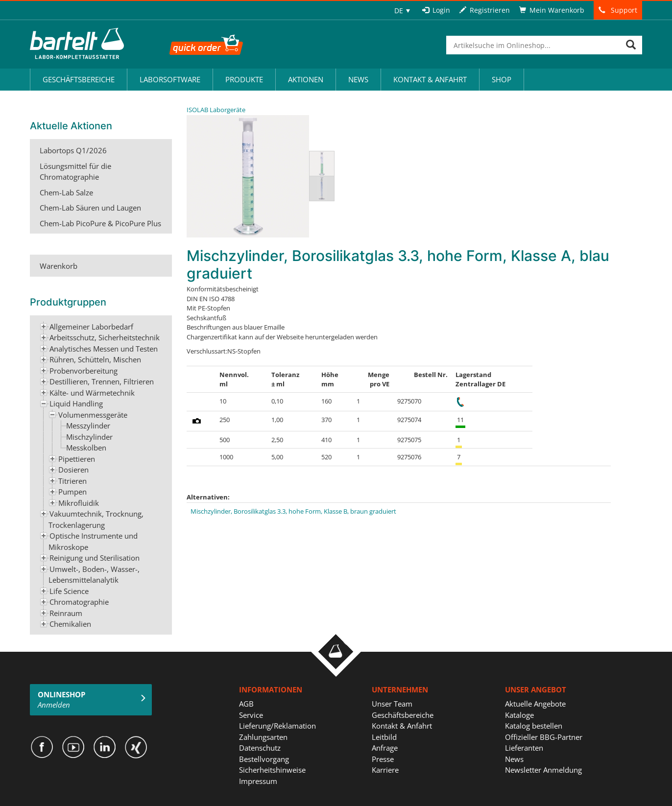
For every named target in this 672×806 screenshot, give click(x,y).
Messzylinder (88, 426)
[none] (402, 11)
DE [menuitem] (399, 11)
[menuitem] (402, 11)
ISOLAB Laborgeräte (216, 110)
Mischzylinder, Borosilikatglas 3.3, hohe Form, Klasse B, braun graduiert (293, 511)
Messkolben (86, 448)
